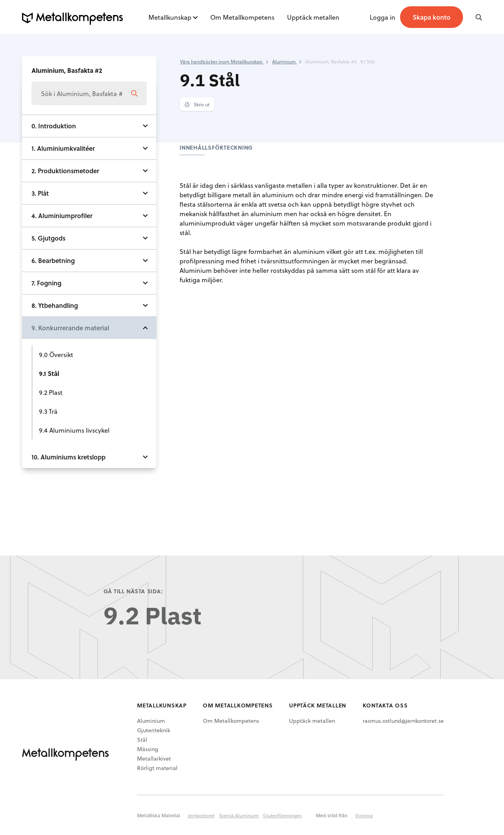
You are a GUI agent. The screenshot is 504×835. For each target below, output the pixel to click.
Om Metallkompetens (242, 17)
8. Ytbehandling (55, 305)
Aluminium (151, 721)
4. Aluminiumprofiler (62, 216)
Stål (142, 740)
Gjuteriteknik (154, 730)
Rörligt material (157, 768)
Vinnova (364, 815)
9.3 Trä (48, 411)
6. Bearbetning (53, 260)
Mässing (148, 749)
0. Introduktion (54, 126)
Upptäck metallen (313, 17)
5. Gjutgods (48, 238)
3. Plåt (40, 193)
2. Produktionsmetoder (65, 171)
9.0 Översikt (56, 355)
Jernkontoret (201, 815)
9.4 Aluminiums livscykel (74, 430)
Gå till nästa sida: (133, 591)
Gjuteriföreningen (282, 815)
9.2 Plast (51, 392)
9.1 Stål (49, 373)
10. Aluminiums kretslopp (69, 457)
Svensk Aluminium (239, 815)
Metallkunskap (170, 17)
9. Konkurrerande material (70, 328)
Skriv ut (197, 104)
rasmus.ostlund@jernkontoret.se (403, 721)
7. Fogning (46, 283)
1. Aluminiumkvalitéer (63, 148)
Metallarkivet (154, 758)
